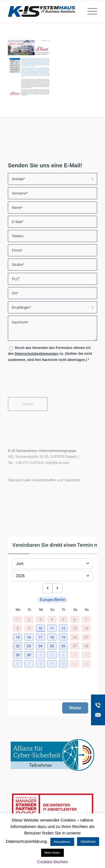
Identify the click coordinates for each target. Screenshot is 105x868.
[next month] (57, 588)
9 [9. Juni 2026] (29, 628)
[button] (41, 628)
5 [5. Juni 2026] (63, 619)
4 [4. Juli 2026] (75, 655)
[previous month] (48, 588)
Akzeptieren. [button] (62, 842)
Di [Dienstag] (30, 610)
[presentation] (50, 382)
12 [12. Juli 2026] (86, 663)
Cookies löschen (52, 862)
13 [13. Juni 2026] (75, 628)
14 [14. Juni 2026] (86, 628)
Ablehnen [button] (88, 842)
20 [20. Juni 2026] (75, 637)
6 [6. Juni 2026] (75, 619)
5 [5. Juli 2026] (86, 655)
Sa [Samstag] (75, 610)
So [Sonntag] (87, 610)
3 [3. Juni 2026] (40, 619)
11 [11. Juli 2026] (75, 663)
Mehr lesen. (53, 853)
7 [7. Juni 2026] (86, 619)
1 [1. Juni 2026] (17, 619)
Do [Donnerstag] (53, 610)
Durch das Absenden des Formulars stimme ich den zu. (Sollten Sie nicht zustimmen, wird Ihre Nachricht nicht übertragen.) (50, 354)
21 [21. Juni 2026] (86, 637)
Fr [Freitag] (64, 610)
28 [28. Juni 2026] (86, 646)
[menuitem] (89, 11)
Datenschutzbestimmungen (37, 354)
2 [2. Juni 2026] (29, 619)
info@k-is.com (58, 463)
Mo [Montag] (18, 610)
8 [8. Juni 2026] (17, 628)
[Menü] (89, 11)
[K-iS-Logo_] (44, 11)
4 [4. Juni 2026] (52, 619)
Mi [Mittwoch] (41, 610)
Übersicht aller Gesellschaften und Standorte (44, 480)
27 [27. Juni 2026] (75, 646)
